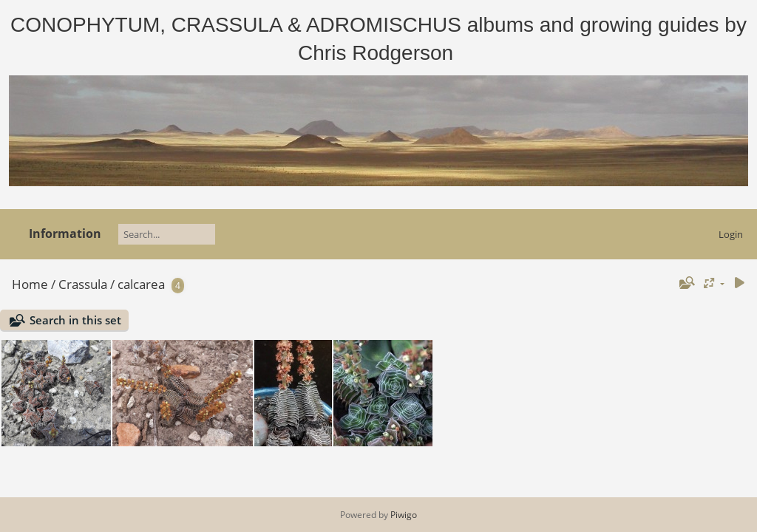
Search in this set (75, 320)
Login (731, 234)
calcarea (141, 284)
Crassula (83, 284)
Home (30, 284)
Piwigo (404, 515)
